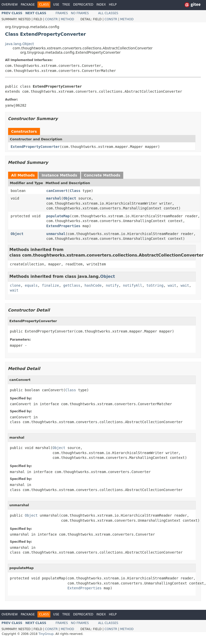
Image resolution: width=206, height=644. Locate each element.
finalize (50, 285)
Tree (66, 5)
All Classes (108, 13)
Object (70, 198)
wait (172, 285)
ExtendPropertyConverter (35, 147)
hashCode (93, 285)
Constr (51, 19)
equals (31, 285)
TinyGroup (46, 634)
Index (101, 5)
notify (112, 285)
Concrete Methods (102, 175)
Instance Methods (59, 175)
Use (56, 5)
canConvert (57, 191)
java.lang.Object (19, 44)
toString (155, 285)
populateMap (58, 216)
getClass (72, 285)
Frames (62, 13)
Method (67, 19)
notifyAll (133, 285)
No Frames (80, 13)
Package (28, 5)
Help (113, 5)
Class (75, 191)
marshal (54, 198)
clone (15, 285)
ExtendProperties (63, 226)
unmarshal (56, 234)
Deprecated (83, 5)
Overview (10, 5)
